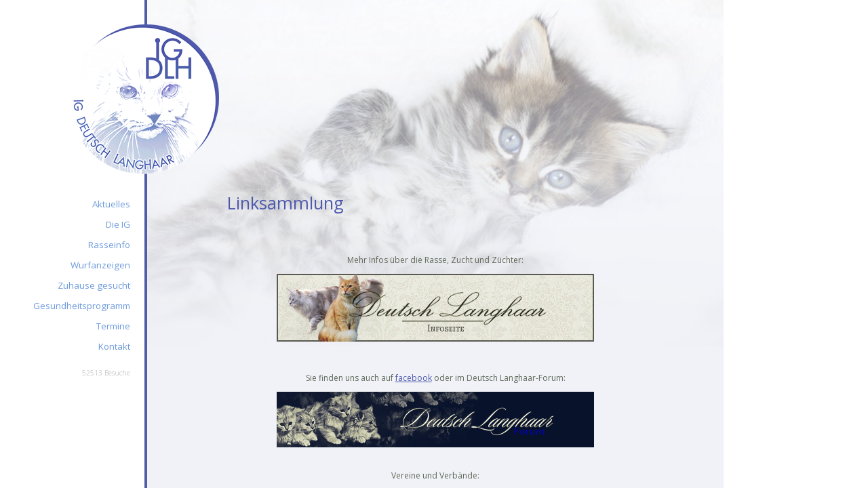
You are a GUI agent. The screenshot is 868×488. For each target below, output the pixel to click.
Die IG (118, 224)
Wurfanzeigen (100, 265)
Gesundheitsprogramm (82, 306)
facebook (414, 378)
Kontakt (114, 346)
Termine (113, 326)
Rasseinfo (109, 245)
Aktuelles (111, 204)
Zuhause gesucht (94, 285)
